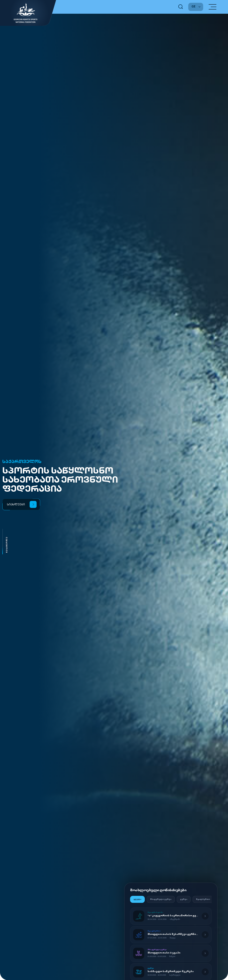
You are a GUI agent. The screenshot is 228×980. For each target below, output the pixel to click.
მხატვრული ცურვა (161, 899)
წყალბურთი (203, 899)
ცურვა (184, 899)
